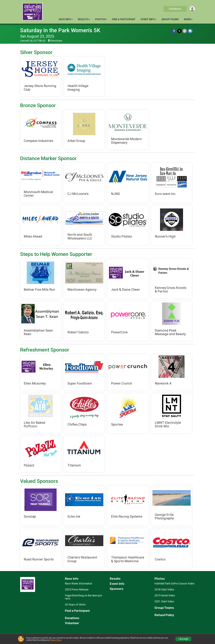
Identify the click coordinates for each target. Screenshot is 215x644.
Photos (100, 19)
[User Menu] (192, 9)
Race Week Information (79, 584)
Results (83, 19)
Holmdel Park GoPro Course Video (174, 584)
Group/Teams (170, 19)
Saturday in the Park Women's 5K (60, 30)
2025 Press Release (77, 590)
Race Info (65, 19)
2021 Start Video (164, 601)
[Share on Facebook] (174, 31)
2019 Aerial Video (165, 596)
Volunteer (72, 623)
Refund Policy (164, 615)
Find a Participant (124, 19)
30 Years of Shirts (75, 605)
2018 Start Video (164, 590)
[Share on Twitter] (180, 31)
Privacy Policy (56, 640)
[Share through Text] (190, 31)
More (187, 19)
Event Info (148, 19)
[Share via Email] (185, 31)
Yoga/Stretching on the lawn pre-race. (84, 597)
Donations (175, 9)
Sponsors (117, 589)
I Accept (183, 639)
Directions (56, 41)
